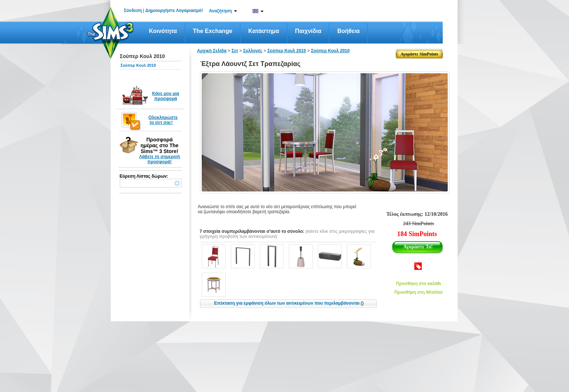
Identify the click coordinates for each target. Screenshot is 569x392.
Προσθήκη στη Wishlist (419, 292)
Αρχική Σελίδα (212, 51)
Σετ (235, 51)
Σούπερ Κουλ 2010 (138, 65)
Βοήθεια (348, 31)
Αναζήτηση (220, 11)
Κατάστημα (264, 31)
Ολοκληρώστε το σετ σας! (163, 120)
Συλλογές (253, 51)
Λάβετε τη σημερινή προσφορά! (159, 159)
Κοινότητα (163, 31)
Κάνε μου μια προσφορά (166, 96)
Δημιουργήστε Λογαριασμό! (174, 11)
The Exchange (213, 31)
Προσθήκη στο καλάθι (418, 284)
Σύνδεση (133, 11)
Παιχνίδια (308, 31)
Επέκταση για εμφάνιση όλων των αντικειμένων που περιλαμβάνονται (289, 303)
